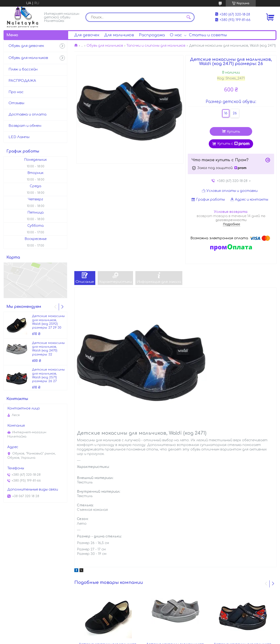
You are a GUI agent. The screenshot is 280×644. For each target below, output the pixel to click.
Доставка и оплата (27, 114)
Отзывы (16, 103)
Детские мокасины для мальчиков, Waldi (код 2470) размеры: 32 (48, 349)
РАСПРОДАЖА (22, 81)
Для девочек (87, 35)
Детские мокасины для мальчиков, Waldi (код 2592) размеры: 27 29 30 (48, 322)
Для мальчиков (119, 35)
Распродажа (152, 35)
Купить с (233, 144)
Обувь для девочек (26, 46)
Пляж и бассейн (23, 69)
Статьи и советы (208, 35)
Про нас (16, 92)
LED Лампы (19, 137)
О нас (176, 35)
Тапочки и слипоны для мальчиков (156, 46)
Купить (233, 132)
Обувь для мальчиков (105, 46)
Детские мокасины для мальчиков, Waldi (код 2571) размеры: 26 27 (48, 375)
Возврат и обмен (25, 126)
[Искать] (189, 17)
